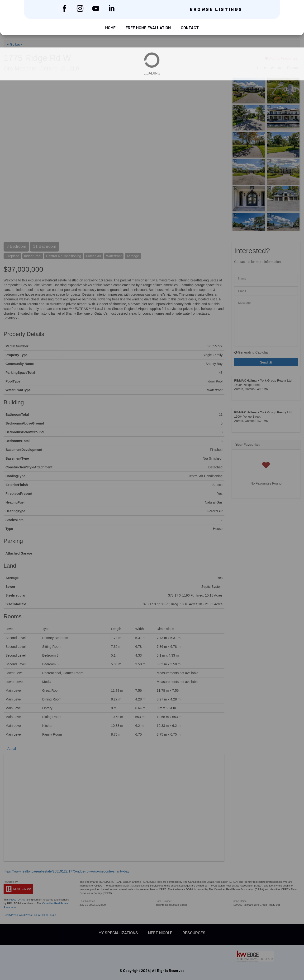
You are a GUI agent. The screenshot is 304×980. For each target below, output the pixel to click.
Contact (190, 28)
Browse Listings (216, 9)
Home (110, 28)
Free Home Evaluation (148, 28)
